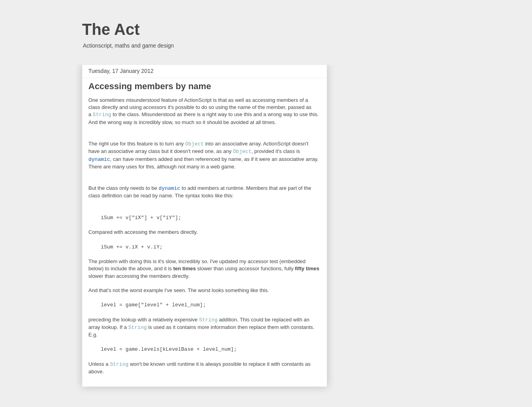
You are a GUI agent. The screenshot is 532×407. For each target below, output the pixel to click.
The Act (111, 29)
